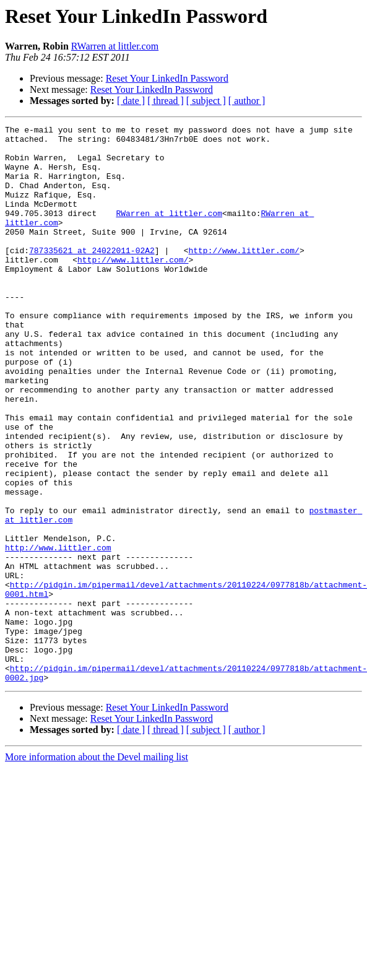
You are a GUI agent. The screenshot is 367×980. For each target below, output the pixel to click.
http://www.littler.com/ (244, 276)
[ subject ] (206, 101)
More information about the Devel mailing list (97, 868)
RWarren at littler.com (115, 46)
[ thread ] (166, 101)
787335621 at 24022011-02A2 (92, 276)
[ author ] (247, 101)
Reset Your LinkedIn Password (167, 78)
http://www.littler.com (58, 633)
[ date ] (131, 101)
